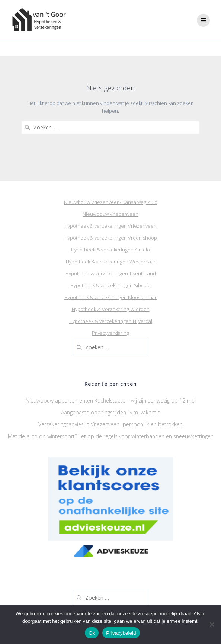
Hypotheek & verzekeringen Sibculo (111, 285)
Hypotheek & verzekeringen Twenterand (111, 273)
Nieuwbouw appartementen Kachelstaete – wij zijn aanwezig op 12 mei (111, 401)
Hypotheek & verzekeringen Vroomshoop (111, 238)
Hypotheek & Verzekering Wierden (111, 309)
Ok (92, 633)
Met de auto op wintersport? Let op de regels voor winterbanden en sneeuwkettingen (111, 436)
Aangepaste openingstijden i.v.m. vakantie (111, 412)
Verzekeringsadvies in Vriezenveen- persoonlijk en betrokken (111, 424)
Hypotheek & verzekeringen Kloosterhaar (111, 297)
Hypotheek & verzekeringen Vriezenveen (111, 226)
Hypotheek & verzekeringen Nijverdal (111, 321)
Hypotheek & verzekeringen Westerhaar (111, 262)
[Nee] (212, 624)
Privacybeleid (121, 633)
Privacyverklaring (111, 333)
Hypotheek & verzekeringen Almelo (111, 250)
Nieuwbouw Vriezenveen (111, 214)
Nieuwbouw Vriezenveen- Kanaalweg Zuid (111, 202)
